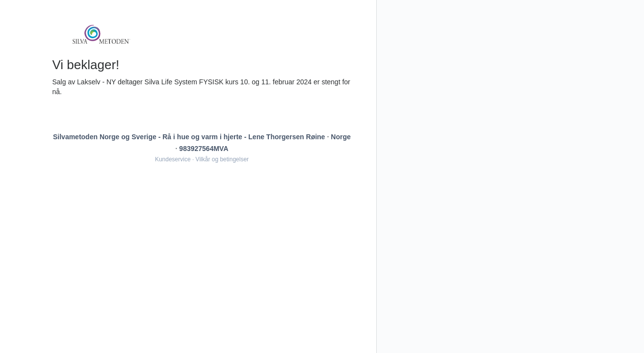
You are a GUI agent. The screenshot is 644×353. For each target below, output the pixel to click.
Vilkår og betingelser (222, 159)
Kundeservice (173, 159)
